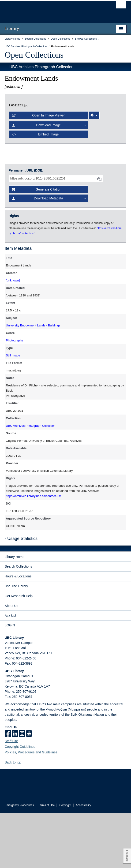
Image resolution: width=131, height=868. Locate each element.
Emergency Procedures (19, 860)
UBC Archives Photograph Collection (41, 67)
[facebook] (8, 789)
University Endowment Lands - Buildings (33, 380)
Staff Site (11, 796)
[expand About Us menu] (126, 661)
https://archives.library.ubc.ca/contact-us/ (33, 551)
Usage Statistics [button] (21, 593)
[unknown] (13, 335)
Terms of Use (47, 860)
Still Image (13, 410)
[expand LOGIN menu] (126, 680)
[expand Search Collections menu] (126, 621)
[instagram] (22, 789)
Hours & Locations (18, 631)
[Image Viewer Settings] (94, 189)
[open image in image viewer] (65, 137)
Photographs (15, 395)
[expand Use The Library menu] (126, 641)
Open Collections (34, 55)
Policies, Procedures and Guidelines (31, 807)
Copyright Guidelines (20, 801)
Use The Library (16, 641)
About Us (11, 661)
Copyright (65, 860)
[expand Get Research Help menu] (126, 651)
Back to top (15, 817)
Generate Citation (37, 244)
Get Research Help (19, 651)
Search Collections (18, 621)
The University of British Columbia (47, 10)
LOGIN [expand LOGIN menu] (10, 680)
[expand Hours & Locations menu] (126, 631)
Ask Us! (10, 670)
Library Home (15, 612)
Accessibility (83, 860)
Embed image (35, 208)
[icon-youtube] (29, 789)
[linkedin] (15, 789)
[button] (24, 817)
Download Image (49, 199)
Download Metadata (49, 253)
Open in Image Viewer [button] (38, 189)
